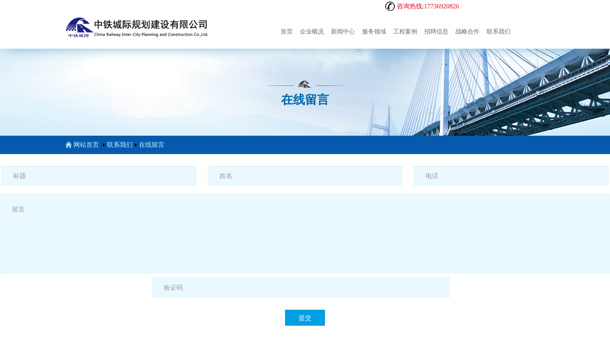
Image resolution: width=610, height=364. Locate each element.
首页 (287, 32)
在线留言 (152, 145)
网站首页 (82, 145)
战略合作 (467, 32)
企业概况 (312, 32)
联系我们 (499, 32)
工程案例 (405, 32)
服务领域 (374, 32)
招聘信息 (436, 32)
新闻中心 (343, 32)
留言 (305, 234)
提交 (305, 318)
